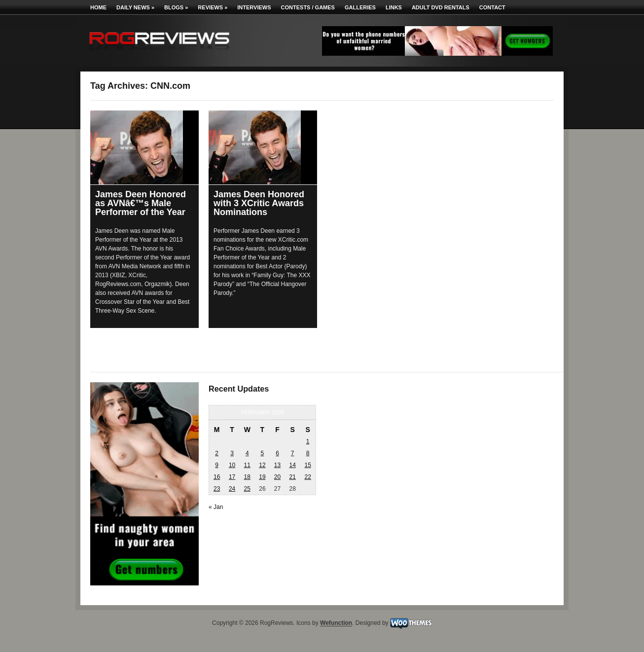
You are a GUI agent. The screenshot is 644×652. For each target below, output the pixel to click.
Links (394, 7)
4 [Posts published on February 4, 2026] (247, 453)
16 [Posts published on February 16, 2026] (217, 477)
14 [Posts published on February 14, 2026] (292, 465)
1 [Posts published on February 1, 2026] (308, 441)
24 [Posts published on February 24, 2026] (232, 489)
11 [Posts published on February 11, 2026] (247, 465)
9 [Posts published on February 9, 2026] (217, 465)
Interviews (254, 7)
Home (98, 7)
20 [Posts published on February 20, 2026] (277, 477)
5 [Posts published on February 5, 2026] (263, 453)
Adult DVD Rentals (441, 7)
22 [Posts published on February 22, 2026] (307, 477)
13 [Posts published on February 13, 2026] (277, 465)
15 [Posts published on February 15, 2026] (307, 465)
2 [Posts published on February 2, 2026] (217, 453)
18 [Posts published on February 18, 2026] (247, 477)
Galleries (360, 7)
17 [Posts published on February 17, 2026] (232, 477)
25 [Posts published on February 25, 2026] (247, 489)
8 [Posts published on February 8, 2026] (308, 453)
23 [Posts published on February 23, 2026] (217, 489)
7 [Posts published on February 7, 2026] (293, 453)
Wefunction (336, 623)
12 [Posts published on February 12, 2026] (262, 465)
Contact (492, 7)
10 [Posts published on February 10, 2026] (232, 465)
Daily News (135, 7)
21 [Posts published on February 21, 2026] (292, 477)
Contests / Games (308, 7)
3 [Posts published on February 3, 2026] (232, 453)
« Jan (216, 507)
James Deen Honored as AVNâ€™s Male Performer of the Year (141, 203)
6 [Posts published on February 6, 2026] (277, 453)
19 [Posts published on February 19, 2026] (262, 477)
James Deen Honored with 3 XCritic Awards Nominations (259, 203)
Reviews (213, 7)
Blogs (176, 7)
